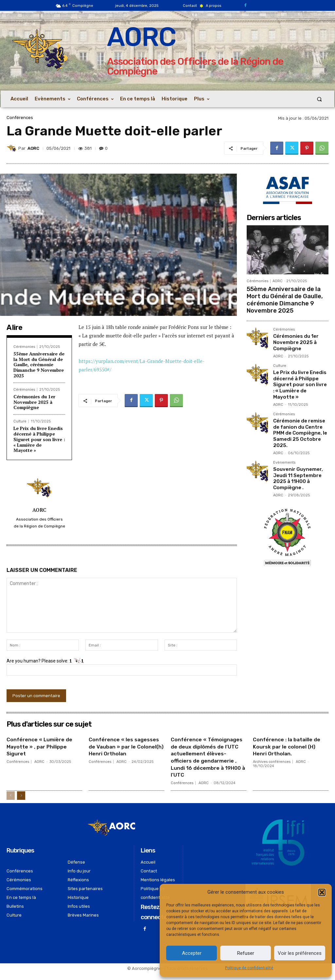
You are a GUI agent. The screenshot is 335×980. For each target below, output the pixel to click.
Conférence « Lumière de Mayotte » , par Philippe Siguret (43, 746)
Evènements (284, 445)
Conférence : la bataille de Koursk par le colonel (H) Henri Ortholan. (287, 746)
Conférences (20, 118)
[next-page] (21, 802)
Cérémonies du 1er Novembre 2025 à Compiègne (34, 402)
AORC (33, 148)
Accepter (192, 953)
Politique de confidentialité (249, 968)
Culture (20, 421)
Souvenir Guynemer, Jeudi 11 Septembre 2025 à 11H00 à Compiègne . (296, 459)
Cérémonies (24, 347)
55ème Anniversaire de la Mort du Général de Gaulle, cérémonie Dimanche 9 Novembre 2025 (39, 365)
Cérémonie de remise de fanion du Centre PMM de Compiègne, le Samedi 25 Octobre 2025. (300, 417)
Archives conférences (272, 762)
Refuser (246, 953)
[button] (322, 892)
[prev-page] (11, 802)
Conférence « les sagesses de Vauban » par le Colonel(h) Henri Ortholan (126, 750)
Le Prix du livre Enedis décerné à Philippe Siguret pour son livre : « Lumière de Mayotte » (39, 439)
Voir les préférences (300, 953)
